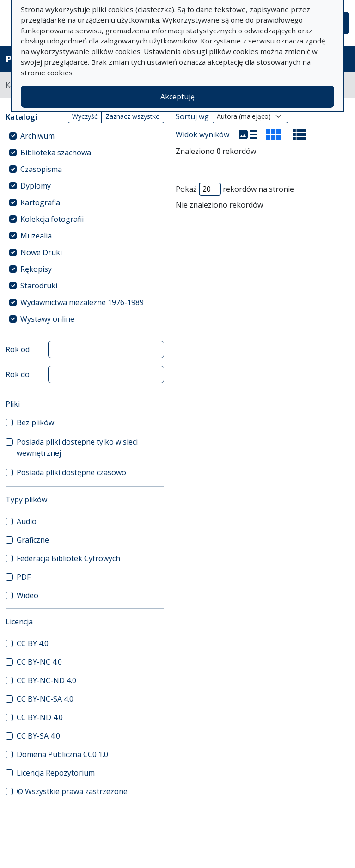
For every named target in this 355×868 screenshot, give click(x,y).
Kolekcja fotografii (52, 219)
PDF (24, 577)
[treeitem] (85, 136)
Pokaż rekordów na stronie (235, 189)
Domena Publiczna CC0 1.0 (62, 754)
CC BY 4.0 (33, 643)
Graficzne (33, 540)
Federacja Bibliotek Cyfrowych (68, 558)
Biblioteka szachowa (56, 153)
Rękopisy (36, 269)
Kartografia (40, 202)
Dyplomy (36, 186)
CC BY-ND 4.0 (40, 717)
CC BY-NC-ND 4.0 (46, 680)
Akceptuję (177, 97)
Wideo (28, 595)
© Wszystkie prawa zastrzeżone (72, 791)
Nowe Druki (41, 252)
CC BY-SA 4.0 (38, 736)
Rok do (18, 374)
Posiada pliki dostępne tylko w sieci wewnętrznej (77, 447)
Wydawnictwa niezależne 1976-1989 (82, 302)
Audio (27, 521)
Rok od (18, 349)
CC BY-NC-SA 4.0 (45, 699)
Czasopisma (41, 169)
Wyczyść (85, 116)
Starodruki (39, 286)
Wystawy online (47, 319)
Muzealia (36, 236)
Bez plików (35, 422)
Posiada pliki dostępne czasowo (71, 472)
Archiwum (37, 136)
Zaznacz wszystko (133, 116)
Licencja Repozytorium (56, 773)
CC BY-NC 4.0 (39, 662)
